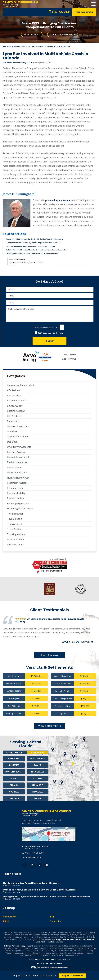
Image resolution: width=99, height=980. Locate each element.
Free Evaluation (84, 12)
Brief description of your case (50, 314)
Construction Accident (18, 426)
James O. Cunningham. (45, 959)
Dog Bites (12, 442)
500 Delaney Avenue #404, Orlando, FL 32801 (49, 834)
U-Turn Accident (16, 539)
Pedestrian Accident (17, 483)
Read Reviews (50, 655)
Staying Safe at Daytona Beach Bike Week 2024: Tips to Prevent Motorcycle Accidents (49, 898)
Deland (14, 785)
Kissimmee (14, 765)
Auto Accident (14, 395)
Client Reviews (32, 34)
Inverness (14, 792)
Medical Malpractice (17, 462)
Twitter (32, 865)
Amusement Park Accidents (21, 385)
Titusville (37, 792)
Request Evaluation (72, 976)
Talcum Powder (15, 514)
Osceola (83, 940)
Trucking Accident (16, 534)
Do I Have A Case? (49, 282)
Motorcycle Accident (17, 473)
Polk (43, 942)
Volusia (52, 942)
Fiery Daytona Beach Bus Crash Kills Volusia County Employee (30, 246)
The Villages (37, 772)
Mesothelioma (15, 467)
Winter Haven (38, 758)
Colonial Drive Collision (20, 263)
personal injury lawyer (58, 200)
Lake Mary (14, 758)
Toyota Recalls (15, 519)
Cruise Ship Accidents (18, 437)
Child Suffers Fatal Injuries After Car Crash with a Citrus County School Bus (36, 250)
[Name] (50, 289)
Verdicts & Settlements (63, 34)
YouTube (47, 865)
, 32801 (35, 848)
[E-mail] (50, 296)
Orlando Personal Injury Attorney (20, 63)
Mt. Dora (37, 778)
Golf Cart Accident (16, 452)
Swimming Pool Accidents (20, 509)
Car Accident (13, 421)
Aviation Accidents (16, 401)
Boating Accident (16, 411)
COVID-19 (12, 431)
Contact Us (55, 921)
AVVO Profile (70, 355)
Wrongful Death (16, 545)
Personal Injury (15, 488)
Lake (38, 942)
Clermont (37, 785)
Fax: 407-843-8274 (31, 857)
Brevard (91, 940)
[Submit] (49, 341)
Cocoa (38, 798)
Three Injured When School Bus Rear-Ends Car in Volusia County (32, 253)
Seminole (74, 940)
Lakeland (14, 798)
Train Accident (14, 524)
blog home (7, 46)
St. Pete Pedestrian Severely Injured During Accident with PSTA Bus (33, 243)
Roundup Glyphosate (18, 503)
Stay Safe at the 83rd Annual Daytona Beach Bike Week (49, 884)
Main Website (10, 917)
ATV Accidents (14, 390)
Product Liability (15, 498)
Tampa (38, 765)
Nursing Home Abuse (18, 478)
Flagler (59, 940)
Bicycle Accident (15, 406)
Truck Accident (15, 529)
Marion (66, 940)
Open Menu (93, 4)
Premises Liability (16, 493)
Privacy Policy (56, 964)
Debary (14, 778)
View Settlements (50, 726)
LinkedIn (40, 865)
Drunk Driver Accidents (19, 447)
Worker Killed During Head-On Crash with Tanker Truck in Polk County (34, 239)
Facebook (25, 865)
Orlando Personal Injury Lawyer (18, 946)
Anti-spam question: (44, 328)
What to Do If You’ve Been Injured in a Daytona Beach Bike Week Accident (49, 891)
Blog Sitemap (43, 964)
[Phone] (50, 302)
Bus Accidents (20, 46)
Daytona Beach (14, 772)
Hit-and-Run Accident (18, 457)
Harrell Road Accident (36, 263)
